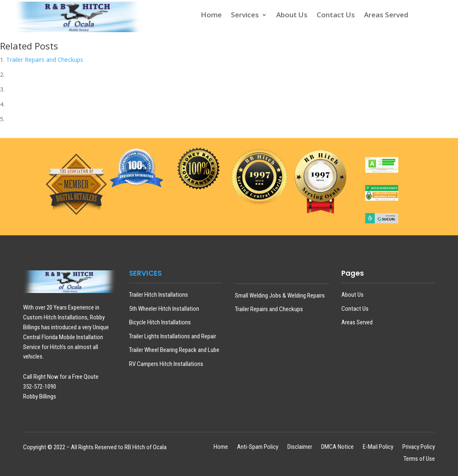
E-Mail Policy (378, 447)
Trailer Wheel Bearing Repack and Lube (174, 350)
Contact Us (336, 16)
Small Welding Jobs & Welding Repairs (280, 295)
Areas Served (386, 16)
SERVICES (145, 273)
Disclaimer (300, 447)
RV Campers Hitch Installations (166, 364)
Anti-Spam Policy (258, 447)
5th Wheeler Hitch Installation (164, 309)
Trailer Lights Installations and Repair (173, 336)
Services (245, 16)
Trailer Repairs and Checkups (45, 60)
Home (211, 16)
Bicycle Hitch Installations (160, 322)
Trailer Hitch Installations (159, 295)
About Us (292, 16)
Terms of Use (419, 459)
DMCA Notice (337, 447)
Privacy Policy (419, 447)
